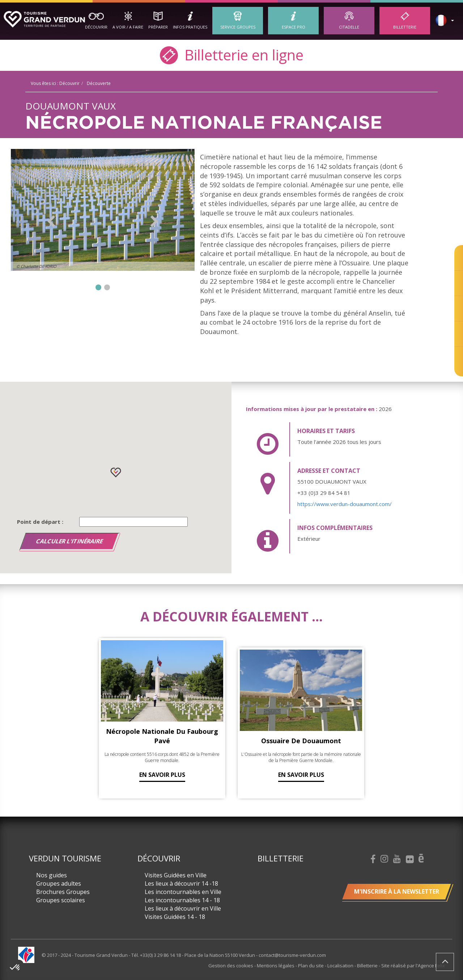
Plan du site (311, 966)
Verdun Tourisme (65, 858)
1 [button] (98, 287)
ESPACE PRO (294, 27)
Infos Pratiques (190, 27)
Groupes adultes (59, 883)
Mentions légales (276, 966)
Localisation (341, 966)
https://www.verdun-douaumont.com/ (345, 504)
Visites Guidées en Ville (176, 875)
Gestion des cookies (231, 966)
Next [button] (154, 221)
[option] (103, 210)
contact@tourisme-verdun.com (292, 955)
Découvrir (96, 27)
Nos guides (52, 875)
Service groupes (238, 27)
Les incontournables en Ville (183, 892)
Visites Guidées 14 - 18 (175, 917)
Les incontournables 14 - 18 (182, 900)
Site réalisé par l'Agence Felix (413, 966)
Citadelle (349, 27)
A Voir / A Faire (128, 27)
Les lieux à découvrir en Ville (183, 908)
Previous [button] (51, 221)
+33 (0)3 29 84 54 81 (324, 493)
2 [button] (107, 287)
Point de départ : (40, 522)
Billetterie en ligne (232, 54)
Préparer (158, 27)
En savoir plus (162, 775)
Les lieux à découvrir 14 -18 (181, 883)
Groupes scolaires (61, 900)
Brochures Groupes (63, 892)
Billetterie (405, 27)
